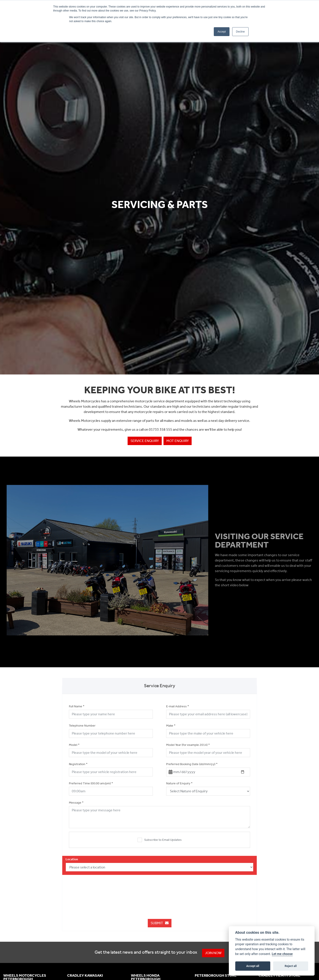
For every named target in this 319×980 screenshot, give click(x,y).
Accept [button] (222, 32)
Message (76, 803)
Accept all (253, 966)
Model (74, 745)
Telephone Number (82, 726)
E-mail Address (178, 706)
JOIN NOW (214, 953)
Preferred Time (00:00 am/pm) (91, 783)
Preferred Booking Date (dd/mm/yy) (192, 764)
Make (171, 726)
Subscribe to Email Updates (160, 840)
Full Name (77, 706)
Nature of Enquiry (179, 783)
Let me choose (282, 954)
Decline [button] (240, 32)
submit (160, 923)
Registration (78, 764)
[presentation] (159, 892)
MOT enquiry (178, 441)
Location (72, 859)
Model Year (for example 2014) (188, 745)
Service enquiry (145, 441)
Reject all (291, 966)
